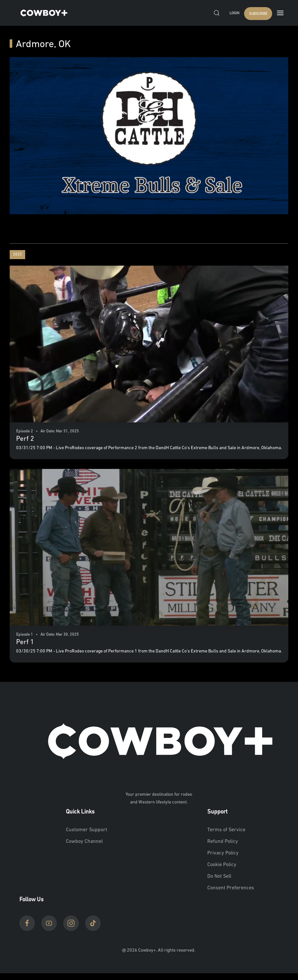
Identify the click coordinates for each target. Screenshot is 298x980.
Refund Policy (223, 842)
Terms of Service (226, 830)
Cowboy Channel (84, 842)
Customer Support (87, 830)
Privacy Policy (223, 853)
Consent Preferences (231, 888)
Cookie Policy (222, 865)
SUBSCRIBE (258, 14)
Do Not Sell (219, 876)
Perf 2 (25, 439)
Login (234, 13)
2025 (17, 255)
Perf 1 (25, 642)
